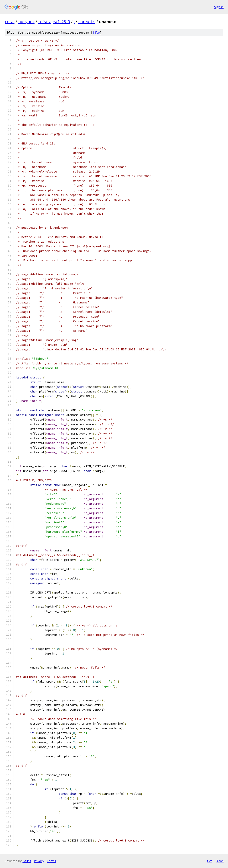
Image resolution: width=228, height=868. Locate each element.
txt (209, 861)
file (96, 33)
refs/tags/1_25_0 (54, 22)
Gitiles (27, 861)
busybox (26, 22)
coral (10, 22)
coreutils (87, 22)
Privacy (39, 861)
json (220, 861)
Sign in (219, 7)
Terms (51, 861)
